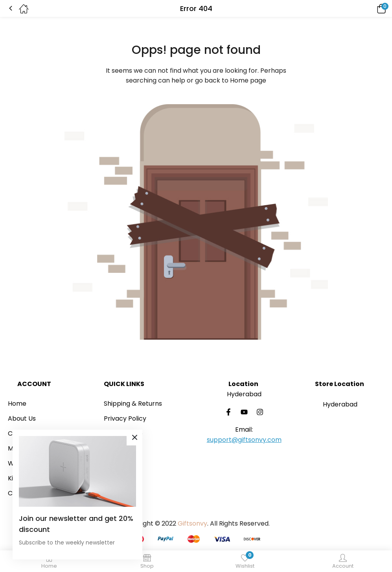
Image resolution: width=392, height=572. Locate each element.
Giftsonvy (192, 523)
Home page (248, 80)
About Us (22, 418)
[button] (370, 8)
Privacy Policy (125, 418)
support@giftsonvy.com (244, 440)
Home (17, 404)
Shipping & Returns (133, 404)
